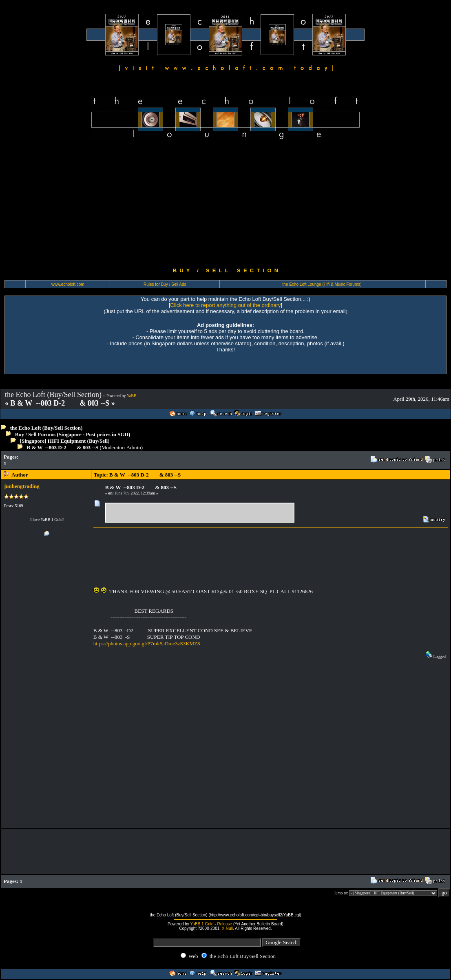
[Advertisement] (225, 204)
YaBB (132, 396)
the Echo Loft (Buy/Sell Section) (46, 428)
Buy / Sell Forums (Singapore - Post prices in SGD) (73, 434)
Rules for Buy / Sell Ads (165, 284)
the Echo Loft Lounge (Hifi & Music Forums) (322, 284)
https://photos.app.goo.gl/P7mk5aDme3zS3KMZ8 (147, 643)
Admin (134, 447)
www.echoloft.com (68, 284)
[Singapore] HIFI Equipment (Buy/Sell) (65, 441)
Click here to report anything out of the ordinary (226, 305)
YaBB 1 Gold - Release (211, 924)
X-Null (227, 928)
